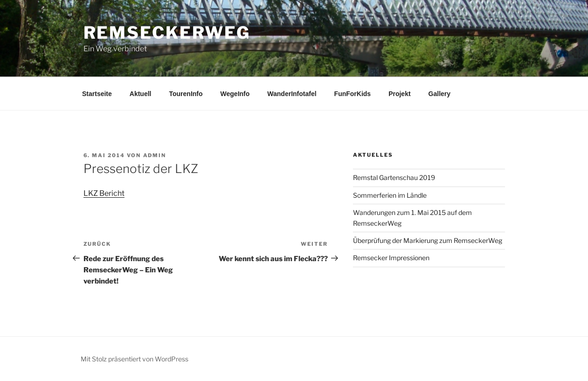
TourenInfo (186, 94)
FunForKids (353, 94)
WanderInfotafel (292, 94)
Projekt (399, 94)
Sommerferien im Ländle (390, 195)
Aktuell (141, 94)
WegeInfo (235, 94)
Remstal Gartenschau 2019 (394, 177)
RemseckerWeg (167, 33)
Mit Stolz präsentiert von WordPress (135, 359)
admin (155, 155)
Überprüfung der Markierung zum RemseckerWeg (428, 240)
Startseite (97, 94)
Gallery (439, 94)
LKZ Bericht (104, 193)
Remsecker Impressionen (391, 258)
